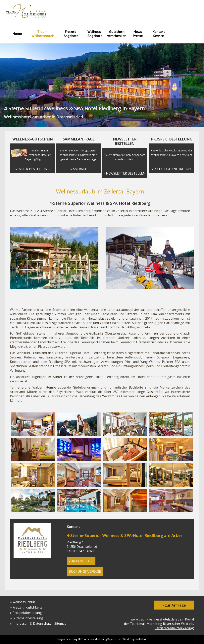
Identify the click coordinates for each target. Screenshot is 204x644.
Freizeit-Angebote (71, 34)
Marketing (101, 639)
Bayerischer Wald (118, 639)
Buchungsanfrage (85, 571)
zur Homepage (81, 561)
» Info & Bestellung (32, 169)
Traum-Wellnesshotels (43, 34)
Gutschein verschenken (117, 34)
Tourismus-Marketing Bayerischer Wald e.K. (162, 624)
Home (17, 34)
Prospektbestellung (27, 613)
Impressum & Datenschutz (32, 623)
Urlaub (143, 639)
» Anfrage (79, 169)
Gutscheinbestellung (28, 618)
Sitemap (60, 623)
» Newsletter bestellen (125, 173)
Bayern (134, 639)
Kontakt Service (159, 34)
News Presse (138, 34)
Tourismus (88, 639)
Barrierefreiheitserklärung (174, 628)
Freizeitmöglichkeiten (28, 607)
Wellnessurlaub (24, 602)
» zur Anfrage (174, 605)
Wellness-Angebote (95, 34)
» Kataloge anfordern (171, 169)
